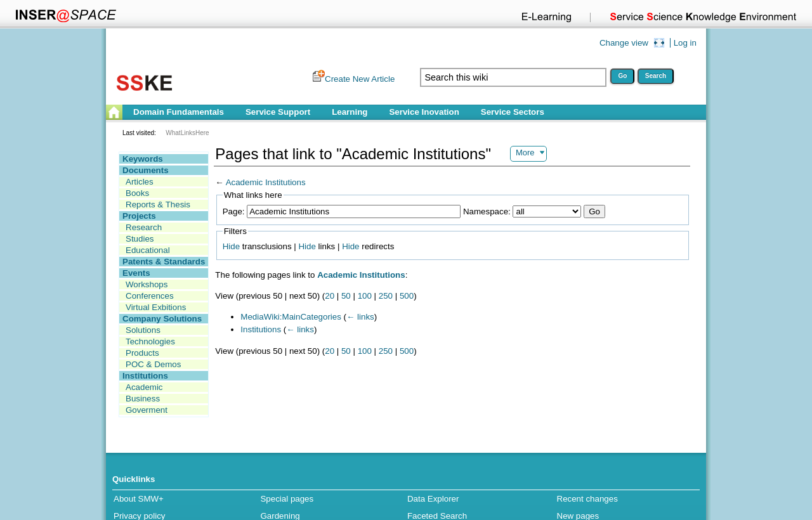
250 (386, 296)
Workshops (147, 284)
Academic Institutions (266, 182)
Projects (139, 216)
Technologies (150, 341)
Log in (685, 43)
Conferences (150, 296)
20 (330, 296)
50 (346, 296)
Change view (624, 43)
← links (360, 317)
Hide (231, 246)
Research (144, 227)
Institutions (145, 376)
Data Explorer (433, 499)
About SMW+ (139, 499)
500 (407, 296)
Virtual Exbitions (156, 307)
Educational (148, 250)
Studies (140, 239)
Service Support (278, 112)
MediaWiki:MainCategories (291, 317)
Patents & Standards (164, 262)
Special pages (287, 499)
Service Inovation (424, 112)
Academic (144, 387)
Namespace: (487, 211)
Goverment (147, 410)
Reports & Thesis (158, 205)
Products (142, 353)
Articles (140, 182)
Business (143, 399)
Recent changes (587, 499)
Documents (146, 170)
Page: (234, 211)
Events (136, 273)
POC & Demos (153, 364)
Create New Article (360, 79)
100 (365, 296)
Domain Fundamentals (179, 112)
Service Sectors (513, 112)
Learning (350, 112)
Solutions (143, 330)
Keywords (143, 159)
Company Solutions (162, 319)
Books (137, 193)
